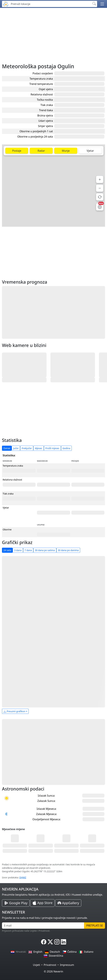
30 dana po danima (68, 550)
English (35, 952)
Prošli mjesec (52, 448)
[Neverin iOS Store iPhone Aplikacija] (42, 903)
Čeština (70, 952)
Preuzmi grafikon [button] (14, 711)
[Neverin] (6, 4)
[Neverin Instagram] (57, 942)
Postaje (17, 151)
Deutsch (53, 952)
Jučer (16, 448)
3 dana (18, 550)
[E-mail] (43, 926)
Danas (7, 448)
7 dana (28, 550)
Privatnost (50, 965)
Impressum (67, 965)
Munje (66, 151)
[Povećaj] (100, 179)
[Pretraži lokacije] (50, 4)
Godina (66, 448)
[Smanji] (100, 188)
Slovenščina (53, 956)
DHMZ (23, 877)
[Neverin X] (50, 942)
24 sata (7, 550)
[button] (102, 4)
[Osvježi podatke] (100, 197)
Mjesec (39, 448)
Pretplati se (95, 926)
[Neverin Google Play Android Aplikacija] (16, 903)
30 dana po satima (45, 550)
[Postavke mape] (100, 207)
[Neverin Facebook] (44, 942)
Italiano (86, 952)
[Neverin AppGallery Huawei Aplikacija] (68, 903)
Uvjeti (37, 965)
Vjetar (90, 151)
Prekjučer (27, 448)
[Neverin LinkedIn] (63, 942)
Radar (41, 151)
